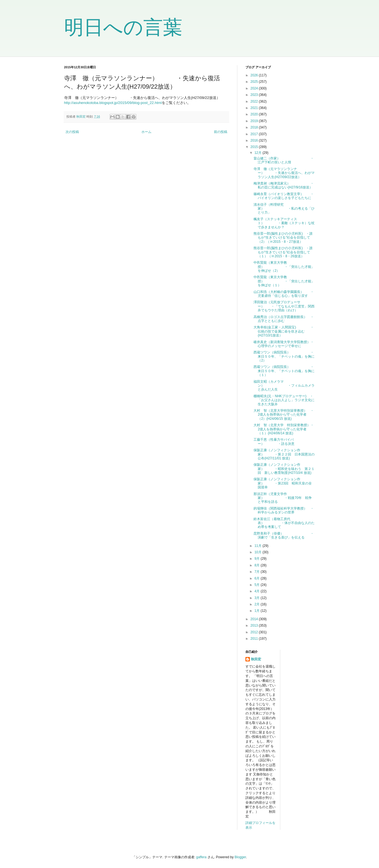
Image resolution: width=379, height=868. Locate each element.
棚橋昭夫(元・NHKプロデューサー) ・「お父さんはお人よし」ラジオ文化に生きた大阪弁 (284, 400)
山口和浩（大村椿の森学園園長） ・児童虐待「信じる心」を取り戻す (284, 294)
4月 (257, 591)
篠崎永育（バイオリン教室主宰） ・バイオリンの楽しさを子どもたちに (284, 196)
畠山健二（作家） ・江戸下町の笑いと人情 (284, 160)
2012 (255, 632)
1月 (257, 611)
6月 (257, 578)
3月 (257, 598)
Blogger (240, 857)
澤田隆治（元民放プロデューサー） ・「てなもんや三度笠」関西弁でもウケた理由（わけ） (284, 306)
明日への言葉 (123, 27)
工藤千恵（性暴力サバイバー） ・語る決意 (274, 442)
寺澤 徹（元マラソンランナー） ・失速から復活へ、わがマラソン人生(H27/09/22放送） (284, 173)
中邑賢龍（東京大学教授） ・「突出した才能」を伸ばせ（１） (284, 281)
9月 (257, 559)
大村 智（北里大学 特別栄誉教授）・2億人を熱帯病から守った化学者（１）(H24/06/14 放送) (284, 429)
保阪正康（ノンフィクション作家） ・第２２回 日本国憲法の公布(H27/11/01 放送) (284, 454)
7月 (257, 572)
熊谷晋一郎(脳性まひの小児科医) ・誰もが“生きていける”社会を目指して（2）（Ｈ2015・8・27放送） (283, 238)
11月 (258, 546)
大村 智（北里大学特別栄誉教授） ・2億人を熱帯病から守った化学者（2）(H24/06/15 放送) (284, 415)
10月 (258, 552)
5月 (257, 585)
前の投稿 (221, 132)
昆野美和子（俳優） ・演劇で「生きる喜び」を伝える (284, 535)
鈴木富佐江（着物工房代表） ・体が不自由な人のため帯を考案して (284, 523)
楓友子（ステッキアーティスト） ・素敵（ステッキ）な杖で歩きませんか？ (284, 223)
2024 (255, 88)
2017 (255, 134)
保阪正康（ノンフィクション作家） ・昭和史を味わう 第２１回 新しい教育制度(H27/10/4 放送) (284, 469)
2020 (255, 114)
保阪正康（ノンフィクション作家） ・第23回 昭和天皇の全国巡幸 (283, 483)
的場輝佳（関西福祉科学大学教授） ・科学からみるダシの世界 (284, 510)
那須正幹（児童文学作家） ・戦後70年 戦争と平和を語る (283, 498)
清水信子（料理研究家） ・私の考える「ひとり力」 (284, 209)
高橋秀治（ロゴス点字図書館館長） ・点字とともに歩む (284, 319)
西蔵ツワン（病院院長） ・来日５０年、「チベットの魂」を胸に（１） (284, 371)
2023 (255, 95)
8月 (257, 565)
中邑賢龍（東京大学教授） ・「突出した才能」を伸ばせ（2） (284, 267)
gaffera (201, 857)
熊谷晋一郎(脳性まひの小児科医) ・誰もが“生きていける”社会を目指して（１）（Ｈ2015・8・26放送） (283, 252)
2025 (255, 82)
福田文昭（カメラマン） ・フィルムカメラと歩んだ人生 (284, 386)
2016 (255, 140)
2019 (255, 121)
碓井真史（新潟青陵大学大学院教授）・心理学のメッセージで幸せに (284, 344)
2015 (255, 147)
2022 (255, 101)
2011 (255, 639)
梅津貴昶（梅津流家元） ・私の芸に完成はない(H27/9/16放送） (284, 185)
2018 (255, 127)
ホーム (146, 132)
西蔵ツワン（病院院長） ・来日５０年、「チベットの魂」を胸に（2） (284, 356)
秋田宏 (256, 659)
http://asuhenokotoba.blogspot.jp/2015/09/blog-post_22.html (113, 103)
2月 (257, 604)
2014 (255, 619)
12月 (258, 153)
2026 (255, 75)
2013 (255, 625)
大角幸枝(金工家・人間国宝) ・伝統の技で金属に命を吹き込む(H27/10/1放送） (283, 331)
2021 (255, 108)
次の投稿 (72, 132)
